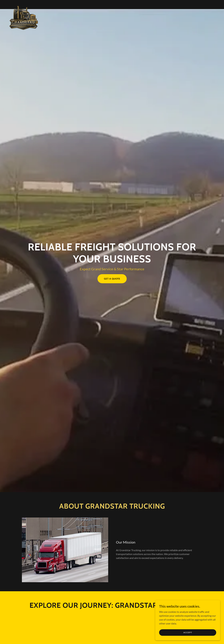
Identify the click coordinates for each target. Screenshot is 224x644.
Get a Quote (112, 279)
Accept (188, 632)
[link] (24, 4)
